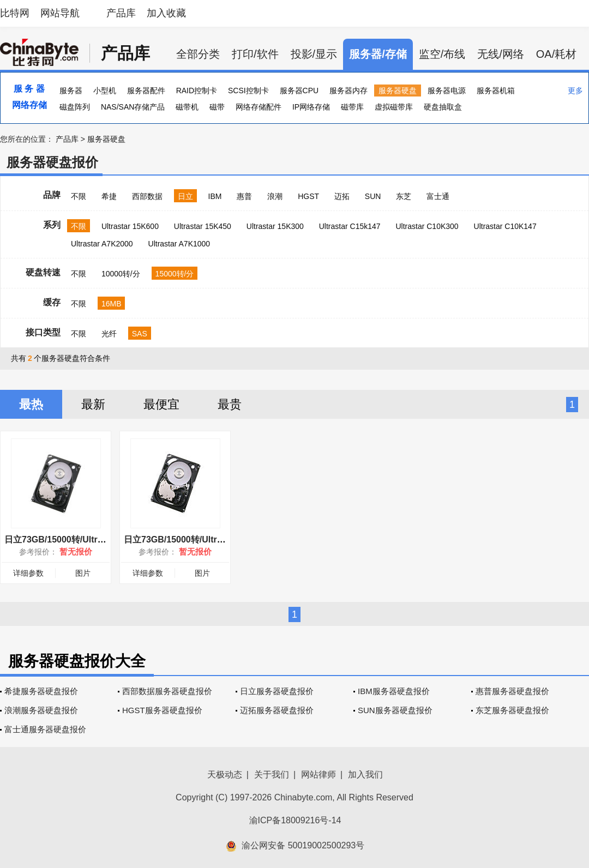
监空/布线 (442, 54)
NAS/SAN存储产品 (133, 107)
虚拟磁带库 (394, 107)
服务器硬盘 (398, 91)
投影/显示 (314, 54)
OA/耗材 (556, 54)
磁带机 (187, 107)
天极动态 (225, 774)
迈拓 (342, 196)
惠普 (244, 196)
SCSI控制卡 (248, 91)
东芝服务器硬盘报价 (512, 710)
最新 (93, 404)
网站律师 (318, 774)
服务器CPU (299, 91)
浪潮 (275, 196)
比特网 (15, 13)
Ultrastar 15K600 (130, 226)
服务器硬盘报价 (52, 162)
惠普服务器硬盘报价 (512, 691)
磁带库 (352, 107)
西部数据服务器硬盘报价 (167, 691)
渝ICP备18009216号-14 (295, 820)
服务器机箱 (496, 91)
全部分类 (198, 54)
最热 (31, 404)
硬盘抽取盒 (443, 107)
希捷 (109, 196)
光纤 (109, 334)
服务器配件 (146, 91)
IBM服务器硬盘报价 (394, 691)
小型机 (105, 91)
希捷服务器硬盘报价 (41, 691)
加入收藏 (166, 13)
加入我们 (365, 774)
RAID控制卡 (197, 91)
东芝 (404, 196)
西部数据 (147, 196)
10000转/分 (121, 274)
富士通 (438, 196)
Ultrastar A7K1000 (179, 244)
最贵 (230, 404)
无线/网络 (501, 54)
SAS (140, 334)
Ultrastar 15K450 (203, 226)
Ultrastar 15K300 (275, 226)
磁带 (217, 107)
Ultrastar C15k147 (350, 226)
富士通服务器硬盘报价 (45, 729)
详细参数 (28, 573)
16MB (112, 304)
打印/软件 (255, 54)
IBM (215, 196)
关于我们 (272, 774)
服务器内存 (348, 91)
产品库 (121, 13)
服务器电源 (447, 91)
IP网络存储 (311, 107)
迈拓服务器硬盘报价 (277, 710)
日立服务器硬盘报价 (277, 691)
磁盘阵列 (75, 107)
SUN (373, 196)
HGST (308, 196)
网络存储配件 (259, 107)
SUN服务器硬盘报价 (395, 710)
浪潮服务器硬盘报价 (41, 710)
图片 (83, 573)
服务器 (71, 91)
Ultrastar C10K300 (427, 226)
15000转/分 (175, 274)
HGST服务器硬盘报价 (162, 710)
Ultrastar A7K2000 (102, 244)
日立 (185, 196)
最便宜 (161, 404)
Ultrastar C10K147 (505, 226)
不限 (79, 196)
